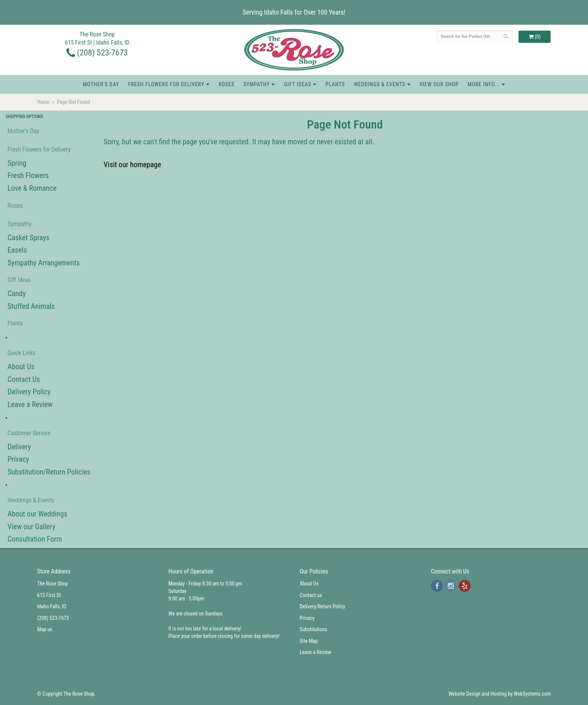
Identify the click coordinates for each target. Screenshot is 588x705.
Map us (45, 629)
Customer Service (29, 433)
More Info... (484, 84)
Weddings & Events (380, 84)
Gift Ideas (298, 84)
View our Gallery (31, 527)
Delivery (19, 447)
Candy (17, 293)
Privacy (18, 459)
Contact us (311, 595)
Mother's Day (101, 84)
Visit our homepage (132, 165)
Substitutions (313, 629)
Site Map (309, 641)
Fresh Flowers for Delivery (166, 84)
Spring (17, 163)
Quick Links (21, 353)
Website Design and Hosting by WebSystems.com (500, 694)
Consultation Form (35, 539)
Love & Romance (32, 188)
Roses (226, 84)
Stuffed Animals (31, 306)
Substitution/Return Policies (49, 472)
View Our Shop (439, 84)
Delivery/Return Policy (322, 606)
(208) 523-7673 (97, 52)
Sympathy (256, 84)
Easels (17, 250)
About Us (21, 367)
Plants (335, 84)
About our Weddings (37, 514)
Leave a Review (30, 404)
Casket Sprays (28, 238)
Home (43, 102)
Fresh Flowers (28, 175)
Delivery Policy (29, 392)
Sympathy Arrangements (44, 263)
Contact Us (24, 379)
